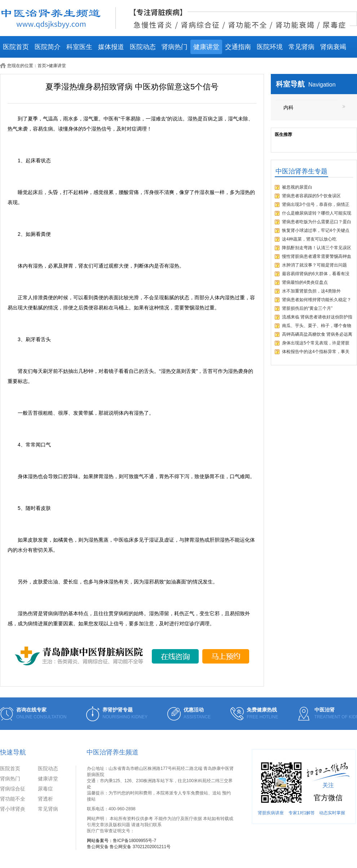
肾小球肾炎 (13, 809)
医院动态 (143, 47)
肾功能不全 (13, 799)
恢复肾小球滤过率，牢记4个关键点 (316, 230)
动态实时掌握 (332, 813)
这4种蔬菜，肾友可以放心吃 (309, 239)
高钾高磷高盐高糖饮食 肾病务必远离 (317, 334)
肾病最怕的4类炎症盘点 (305, 282)
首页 (42, 66)
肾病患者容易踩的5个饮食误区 (311, 196)
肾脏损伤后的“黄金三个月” (307, 308)
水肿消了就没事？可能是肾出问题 (314, 265)
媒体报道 (111, 47)
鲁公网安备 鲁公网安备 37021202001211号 (129, 847)
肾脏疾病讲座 (271, 813)
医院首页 (16, 47)
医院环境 (270, 47)
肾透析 (45, 799)
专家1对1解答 (302, 813)
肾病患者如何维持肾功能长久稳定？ (317, 300)
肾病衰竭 (333, 47)
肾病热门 (175, 47)
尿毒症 (45, 789)
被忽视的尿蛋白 (297, 187)
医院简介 (48, 47)
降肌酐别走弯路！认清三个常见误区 (317, 248)
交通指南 (238, 47)
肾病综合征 (13, 789)
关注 (328, 785)
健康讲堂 (206, 47)
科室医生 (79, 47)
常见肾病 (301, 47)
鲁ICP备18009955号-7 (135, 841)
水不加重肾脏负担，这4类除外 (311, 291)
